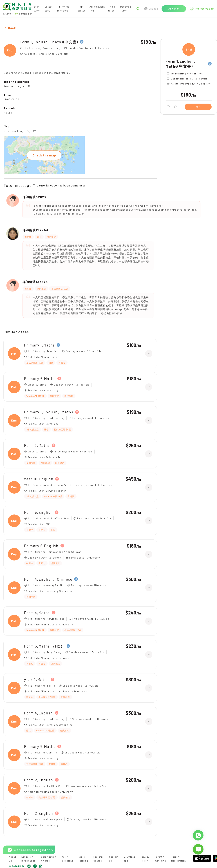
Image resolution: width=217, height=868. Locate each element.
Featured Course (99, 859)
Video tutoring (83, 859)
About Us (13, 859)
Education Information (29, 859)
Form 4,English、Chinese (48, 579)
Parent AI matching (160, 859)
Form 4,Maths (37, 613)
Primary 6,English (41, 546)
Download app (130, 859)
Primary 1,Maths (39, 345)
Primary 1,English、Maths (49, 412)
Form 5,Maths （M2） (44, 646)
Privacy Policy (145, 859)
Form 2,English (39, 780)
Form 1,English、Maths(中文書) (49, 42)
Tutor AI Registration (179, 859)
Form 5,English (39, 512)
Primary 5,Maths (40, 746)
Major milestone (67, 859)
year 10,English (39, 479)
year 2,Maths (36, 679)
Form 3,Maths (37, 445)
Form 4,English (39, 713)
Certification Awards (49, 859)
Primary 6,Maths (40, 378)
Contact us (114, 859)
